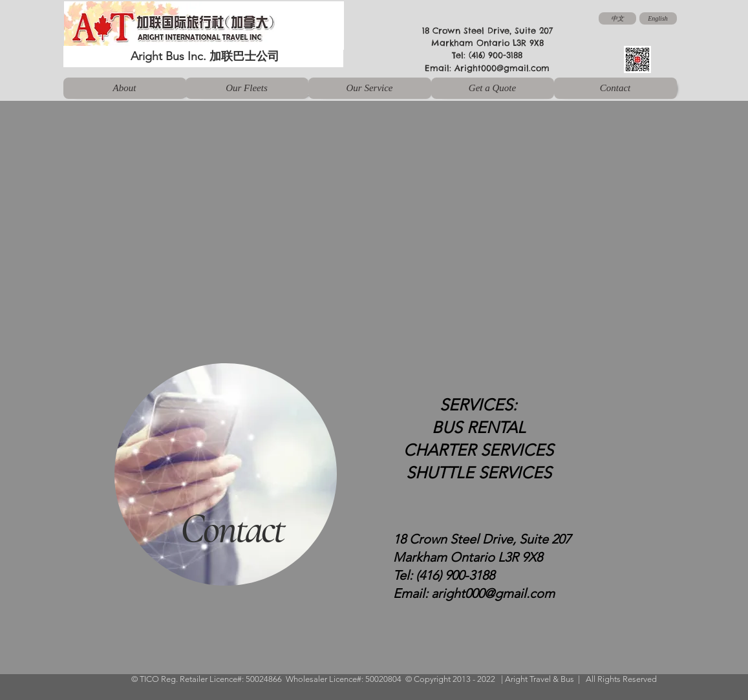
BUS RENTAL (479, 427)
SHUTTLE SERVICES (479, 472)
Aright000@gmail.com (502, 68)
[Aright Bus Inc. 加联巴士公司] (203, 57)
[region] (219, 479)
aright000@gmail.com (493, 593)
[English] (658, 18)
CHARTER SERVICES (478, 450)
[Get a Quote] (493, 88)
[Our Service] (370, 88)
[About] (125, 88)
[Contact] (615, 88)
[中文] (617, 18)
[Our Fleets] (247, 88)
